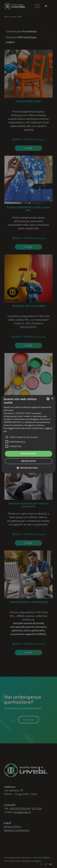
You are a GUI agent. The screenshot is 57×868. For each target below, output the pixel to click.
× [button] (52, 399)
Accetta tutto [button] (28, 454)
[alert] (28, 434)
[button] (29, 468)
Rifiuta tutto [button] (28, 461)
